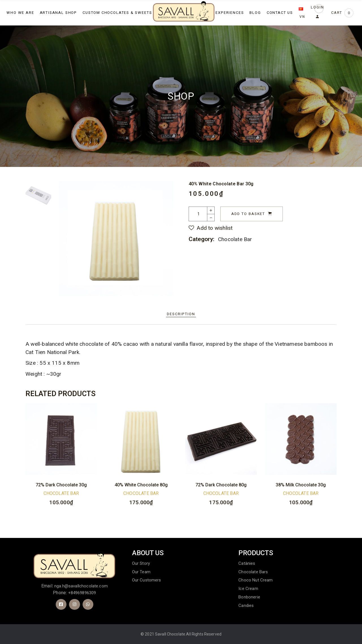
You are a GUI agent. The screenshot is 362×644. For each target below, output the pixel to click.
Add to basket (248, 214)
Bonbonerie (249, 597)
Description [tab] (181, 314)
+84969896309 (82, 593)
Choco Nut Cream (256, 580)
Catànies (247, 563)
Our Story (141, 563)
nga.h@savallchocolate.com (81, 586)
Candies (246, 606)
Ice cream (248, 589)
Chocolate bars (253, 572)
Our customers (147, 580)
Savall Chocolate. (171, 634)
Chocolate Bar (235, 239)
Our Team (141, 572)
